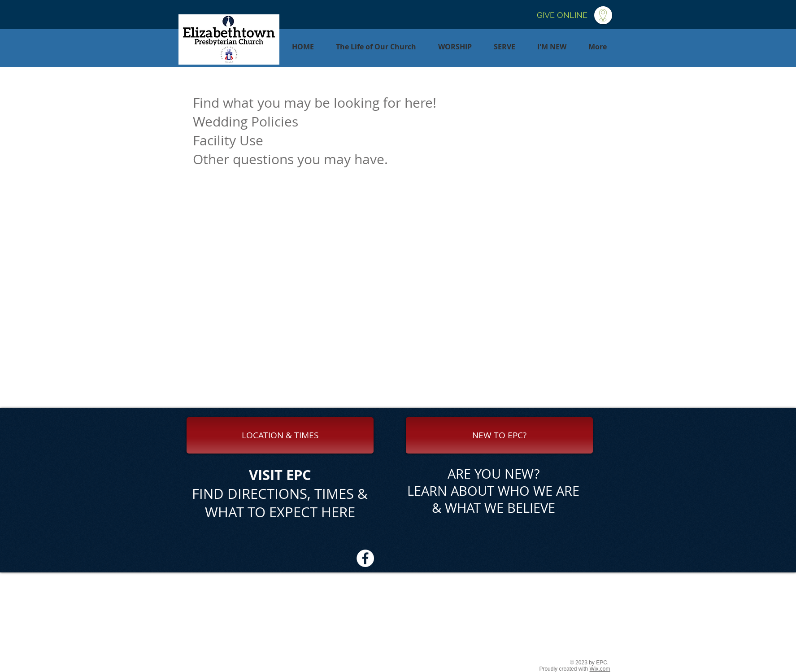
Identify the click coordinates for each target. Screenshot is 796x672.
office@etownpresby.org (462, 642)
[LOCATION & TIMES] (280, 435)
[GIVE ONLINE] (562, 15)
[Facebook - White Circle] (365, 558)
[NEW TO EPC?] (499, 435)
